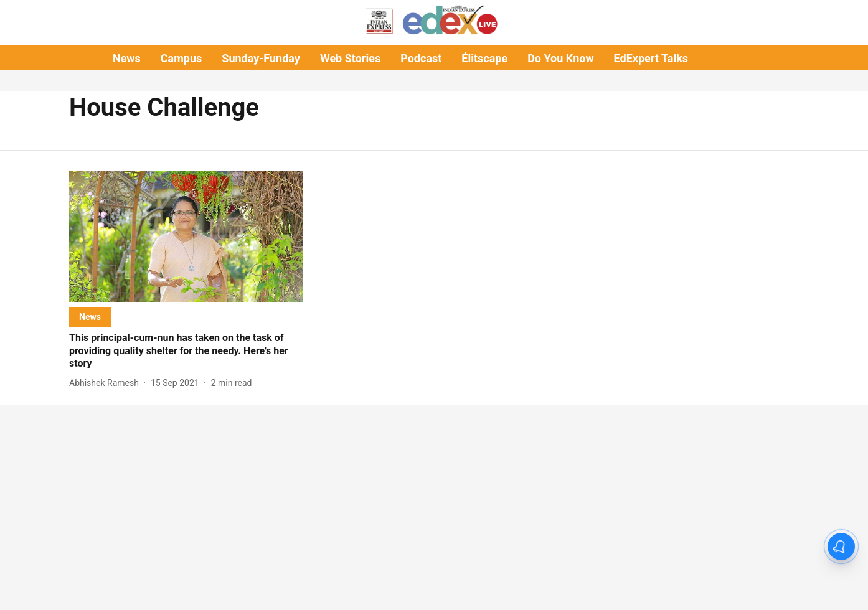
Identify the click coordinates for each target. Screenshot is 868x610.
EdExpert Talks (651, 58)
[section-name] (90, 317)
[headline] (186, 351)
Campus (181, 58)
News (127, 58)
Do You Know (560, 58)
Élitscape (484, 58)
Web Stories (350, 58)
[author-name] (106, 383)
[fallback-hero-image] (186, 236)
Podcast (421, 58)
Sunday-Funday (261, 58)
